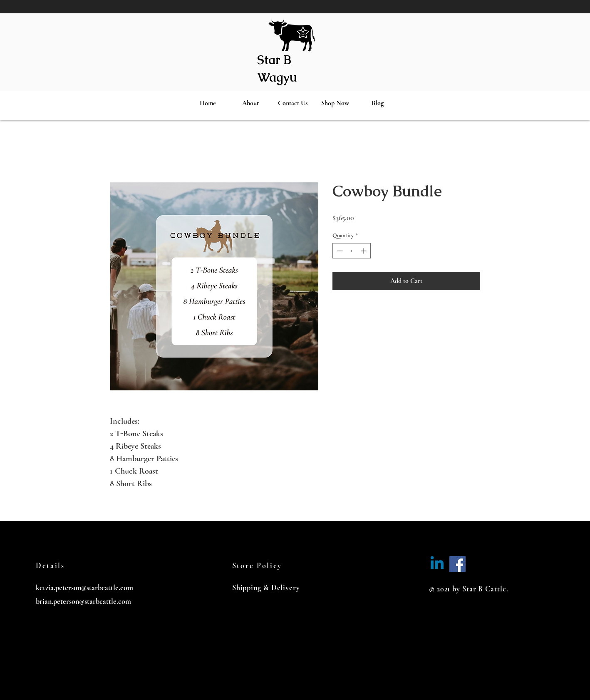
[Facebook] (457, 564)
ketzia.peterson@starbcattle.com (84, 588)
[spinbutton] (352, 251)
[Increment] (364, 251)
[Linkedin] (437, 564)
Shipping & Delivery (266, 588)
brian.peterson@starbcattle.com (83, 601)
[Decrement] (339, 251)
